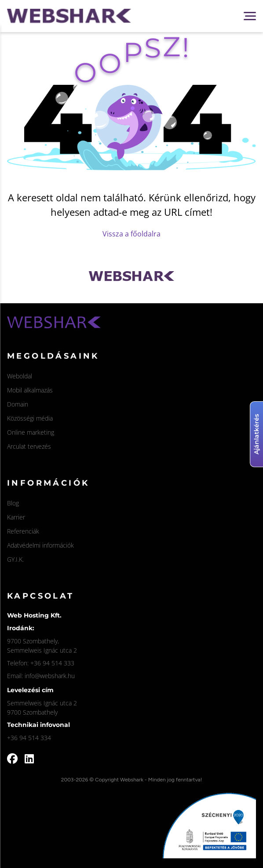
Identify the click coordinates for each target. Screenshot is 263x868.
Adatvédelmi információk (40, 545)
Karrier (16, 517)
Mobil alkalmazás (30, 390)
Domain (18, 404)
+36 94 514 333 (52, 663)
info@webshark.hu (50, 676)
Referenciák (23, 531)
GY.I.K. (15, 559)
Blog (13, 503)
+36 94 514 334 (29, 738)
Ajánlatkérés (256, 434)
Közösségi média (30, 418)
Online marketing (31, 432)
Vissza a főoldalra (131, 234)
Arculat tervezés (29, 446)
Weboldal (20, 376)
